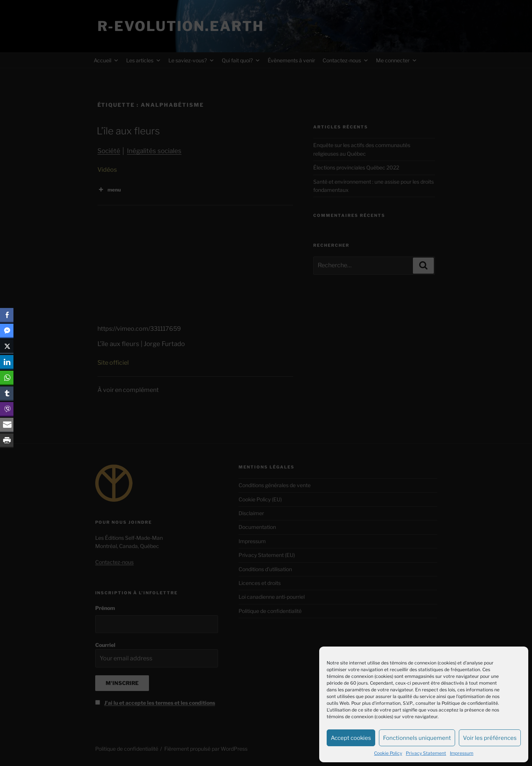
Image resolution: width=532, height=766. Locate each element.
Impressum (462, 753)
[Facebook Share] (7, 315)
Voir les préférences (490, 738)
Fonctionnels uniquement (417, 738)
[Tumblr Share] (7, 393)
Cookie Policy (388, 753)
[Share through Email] (7, 424)
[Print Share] (7, 440)
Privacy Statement (426, 753)
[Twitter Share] (7, 346)
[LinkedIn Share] (7, 362)
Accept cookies (351, 738)
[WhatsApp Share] (7, 377)
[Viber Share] (7, 409)
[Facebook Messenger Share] (7, 330)
